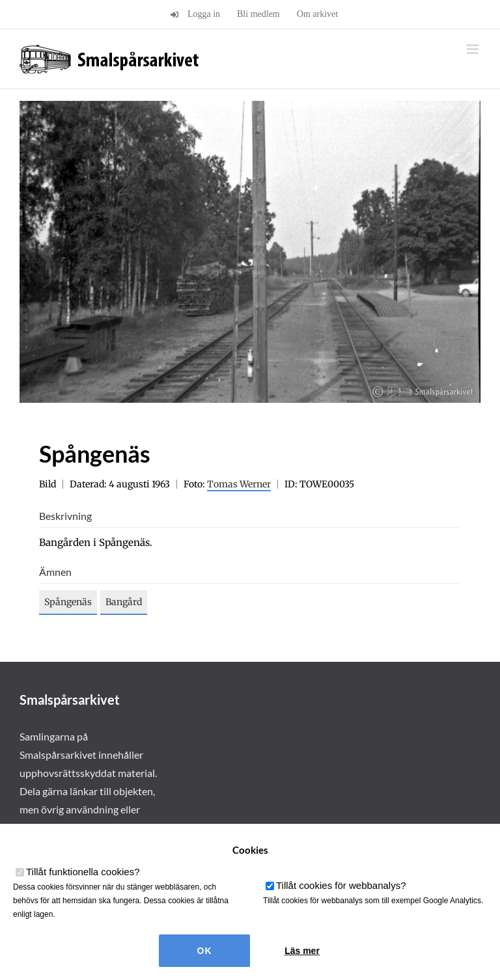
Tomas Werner (239, 484)
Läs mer (302, 951)
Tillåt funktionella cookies (83, 872)
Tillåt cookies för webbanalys (341, 885)
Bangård (124, 602)
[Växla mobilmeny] (474, 49)
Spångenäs (68, 602)
